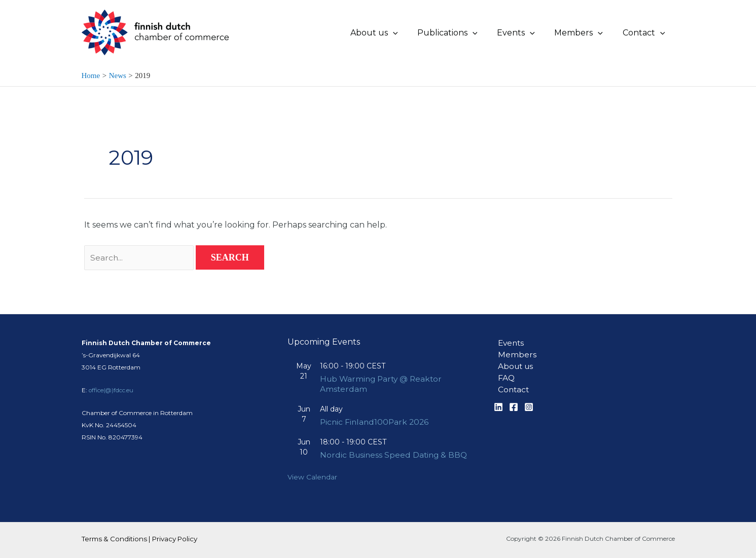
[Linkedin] (498, 399)
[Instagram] (529, 399)
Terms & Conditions (114, 539)
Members (513, 344)
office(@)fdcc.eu (112, 379)
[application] (408, 33)
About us (513, 357)
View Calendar (313, 477)
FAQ (502, 369)
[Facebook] (514, 399)
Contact (510, 381)
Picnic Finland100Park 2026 (376, 412)
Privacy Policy (175, 539)
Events (508, 332)
